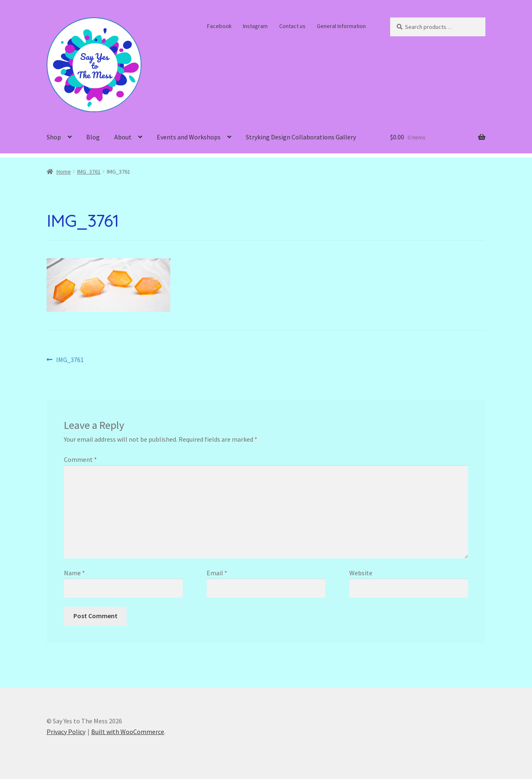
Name (74, 573)
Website (361, 573)
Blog (93, 137)
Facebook (219, 26)
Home (64, 172)
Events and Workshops (189, 137)
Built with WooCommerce (128, 732)
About (123, 137)
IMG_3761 (89, 172)
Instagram (255, 26)
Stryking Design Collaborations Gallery (301, 137)
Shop (54, 137)
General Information (341, 26)
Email (217, 573)
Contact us (292, 26)
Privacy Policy (66, 732)
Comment (80, 459)
